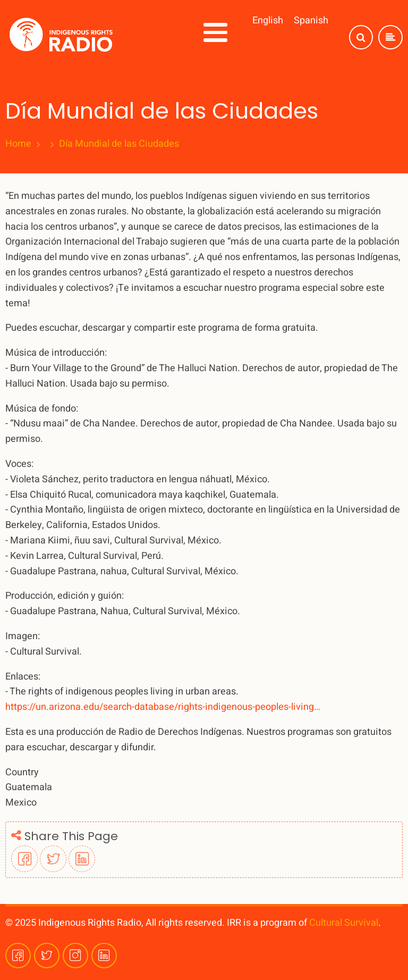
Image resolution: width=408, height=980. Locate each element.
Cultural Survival (344, 923)
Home (18, 144)
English (268, 20)
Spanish (311, 20)
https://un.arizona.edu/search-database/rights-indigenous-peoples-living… (163, 707)
